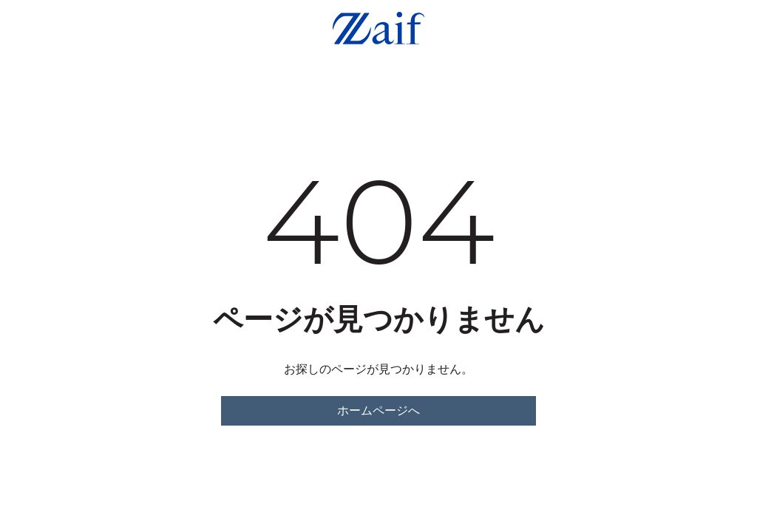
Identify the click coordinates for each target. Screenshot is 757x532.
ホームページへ (378, 410)
